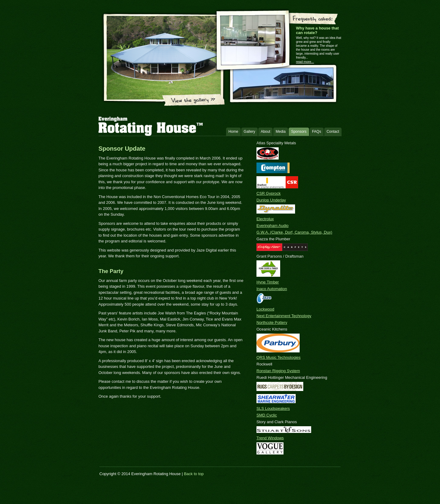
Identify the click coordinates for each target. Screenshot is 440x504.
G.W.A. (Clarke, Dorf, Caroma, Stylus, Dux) (294, 232)
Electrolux (265, 219)
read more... (305, 62)
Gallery (249, 132)
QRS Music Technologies (278, 357)
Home (233, 132)
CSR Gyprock (268, 193)
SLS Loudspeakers (273, 408)
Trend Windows (270, 438)
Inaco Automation (272, 289)
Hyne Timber (268, 282)
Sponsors (299, 132)
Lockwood (265, 309)
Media (281, 132)
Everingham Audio (273, 226)
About (265, 132)
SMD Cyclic (267, 415)
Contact (333, 132)
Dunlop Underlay (271, 200)
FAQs (317, 132)
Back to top (194, 474)
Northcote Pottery (272, 322)
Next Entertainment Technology (284, 316)
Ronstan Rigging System (278, 371)
